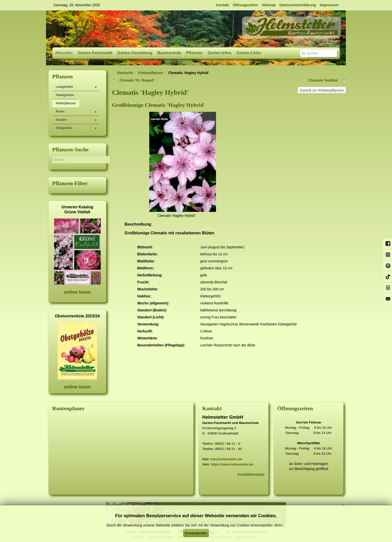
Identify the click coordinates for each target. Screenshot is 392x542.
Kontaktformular (251, 474)
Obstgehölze (76, 128)
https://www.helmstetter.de (232, 464)
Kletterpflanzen (151, 73)
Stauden (76, 120)
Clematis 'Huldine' (323, 80)
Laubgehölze (76, 87)
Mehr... (280, 525)
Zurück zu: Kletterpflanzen (322, 90)
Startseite (125, 73)
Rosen (76, 112)
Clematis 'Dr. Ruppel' (137, 80)
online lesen (77, 292)
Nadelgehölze (65, 95)
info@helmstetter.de (226, 459)
